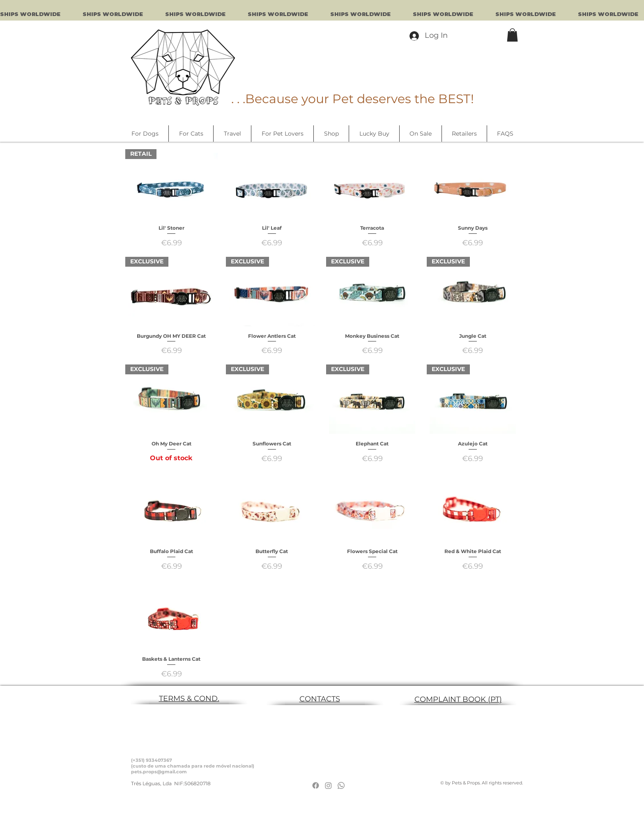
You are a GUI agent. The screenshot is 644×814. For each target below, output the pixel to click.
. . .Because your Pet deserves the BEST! (353, 99)
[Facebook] (316, 785)
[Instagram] (328, 785)
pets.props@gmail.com (159, 772)
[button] (512, 35)
